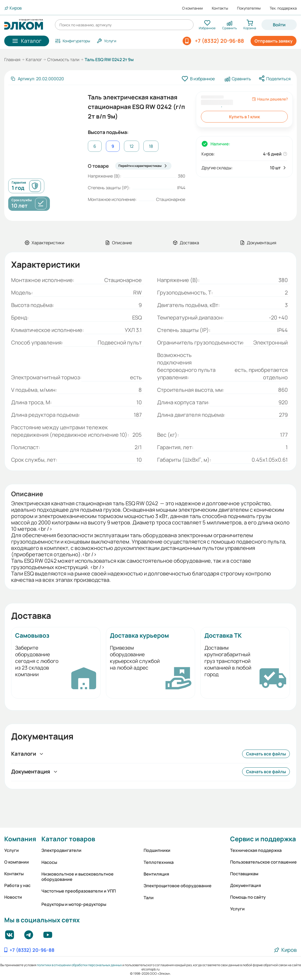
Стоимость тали (63, 60)
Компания (20, 839)
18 (151, 146)
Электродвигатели (61, 850)
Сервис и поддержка (263, 839)
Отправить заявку (274, 41)
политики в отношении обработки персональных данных (79, 965)
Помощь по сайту (248, 897)
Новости (13, 897)
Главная (12, 60)
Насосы (49, 862)
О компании (192, 8)
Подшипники (157, 850)
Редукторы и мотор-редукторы (74, 904)
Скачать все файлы (266, 754)
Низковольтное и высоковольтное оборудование (78, 877)
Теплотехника (159, 862)
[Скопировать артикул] (37, 79)
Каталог (34, 60)
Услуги (12, 850)
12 (132, 146)
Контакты (220, 8)
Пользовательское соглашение (263, 862)
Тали (149, 898)
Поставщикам (244, 874)
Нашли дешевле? (270, 99)
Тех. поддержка (283, 8)
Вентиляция (156, 874)
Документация (246, 885)
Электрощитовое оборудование (178, 886)
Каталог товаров (68, 839)
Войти (279, 25)
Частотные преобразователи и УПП (79, 891)
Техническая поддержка (256, 850)
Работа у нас (17, 885)
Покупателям (249, 8)
